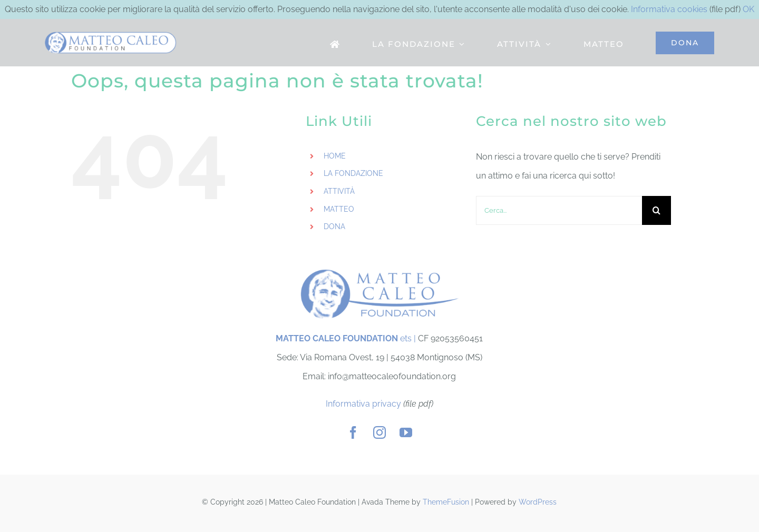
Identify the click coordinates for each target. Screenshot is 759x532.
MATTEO (339, 209)
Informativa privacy (363, 404)
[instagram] (379, 432)
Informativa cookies (669, 9)
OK (748, 9)
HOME (335, 156)
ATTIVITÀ (339, 191)
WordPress (538, 502)
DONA (334, 226)
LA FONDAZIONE (353, 173)
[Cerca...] (559, 210)
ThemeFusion (446, 502)
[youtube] (406, 432)
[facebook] (353, 432)
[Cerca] (656, 210)
